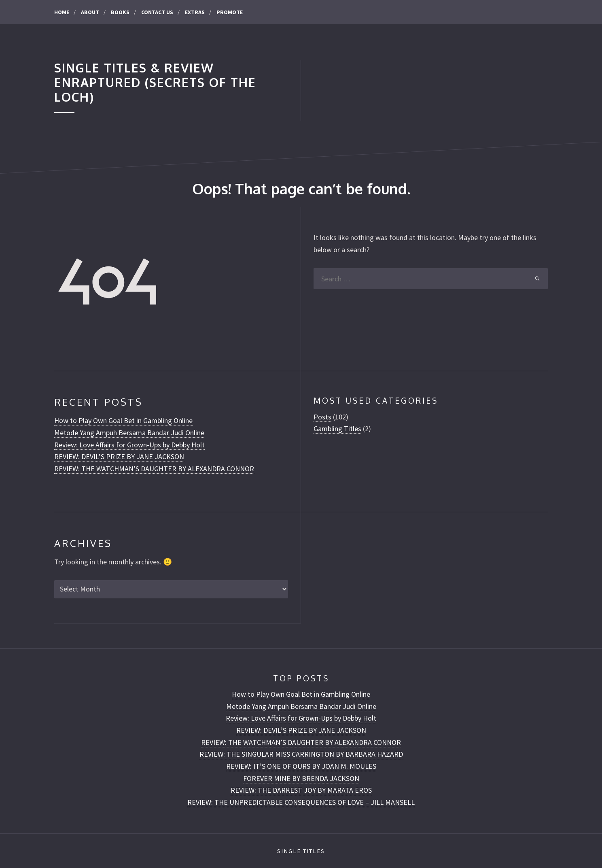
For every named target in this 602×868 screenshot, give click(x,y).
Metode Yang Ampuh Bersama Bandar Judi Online (129, 433)
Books (120, 12)
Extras (195, 12)
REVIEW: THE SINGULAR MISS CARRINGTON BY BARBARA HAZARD (301, 754)
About (90, 12)
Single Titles (301, 851)
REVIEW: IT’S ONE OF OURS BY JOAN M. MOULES (301, 766)
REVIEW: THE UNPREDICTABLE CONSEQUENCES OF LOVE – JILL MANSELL (301, 802)
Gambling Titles (337, 429)
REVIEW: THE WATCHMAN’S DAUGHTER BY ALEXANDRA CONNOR (154, 469)
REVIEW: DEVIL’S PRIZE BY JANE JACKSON (119, 456)
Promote (230, 12)
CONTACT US (157, 12)
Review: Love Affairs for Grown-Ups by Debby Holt (129, 445)
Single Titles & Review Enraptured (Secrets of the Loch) (155, 83)
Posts (322, 417)
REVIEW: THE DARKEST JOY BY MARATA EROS (301, 790)
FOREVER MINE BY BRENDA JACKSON (301, 778)
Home (62, 12)
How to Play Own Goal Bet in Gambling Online (123, 420)
